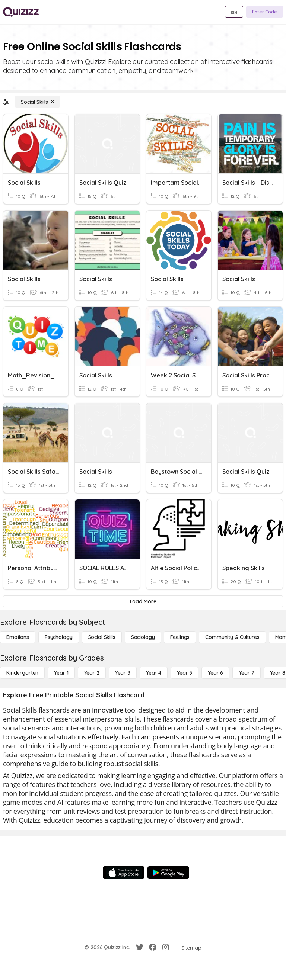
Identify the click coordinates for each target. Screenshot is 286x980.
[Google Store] (168, 873)
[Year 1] (61, 673)
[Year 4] (154, 673)
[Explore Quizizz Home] (21, 12)
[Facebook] (153, 947)
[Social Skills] (37, 102)
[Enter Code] (265, 12)
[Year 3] (123, 673)
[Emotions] (18, 637)
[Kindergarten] (22, 673)
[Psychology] (59, 637)
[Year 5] (185, 673)
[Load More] (143, 601)
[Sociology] (143, 637)
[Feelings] (180, 637)
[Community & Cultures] (232, 637)
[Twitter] (140, 947)
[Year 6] (215, 673)
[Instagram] (166, 947)
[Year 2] (92, 673)
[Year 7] (246, 673)
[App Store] (124, 873)
